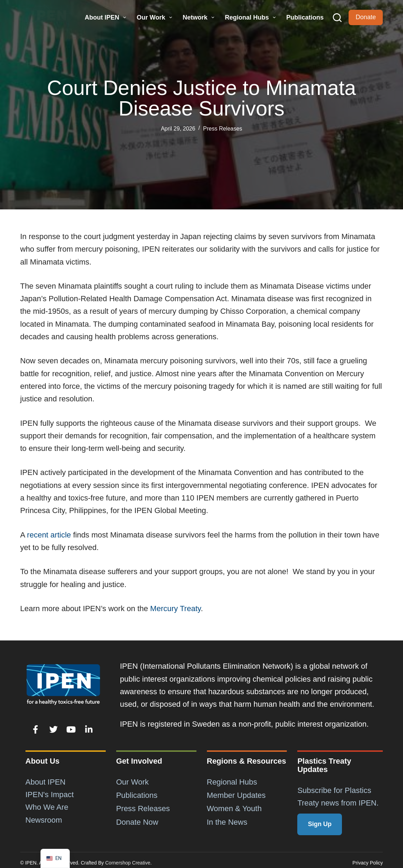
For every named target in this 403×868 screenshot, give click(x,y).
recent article (49, 535)
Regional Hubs (251, 17)
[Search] (337, 18)
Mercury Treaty (175, 609)
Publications (305, 17)
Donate (366, 17)
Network (199, 17)
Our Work (155, 17)
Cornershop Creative (128, 863)
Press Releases (223, 129)
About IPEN (106, 17)
